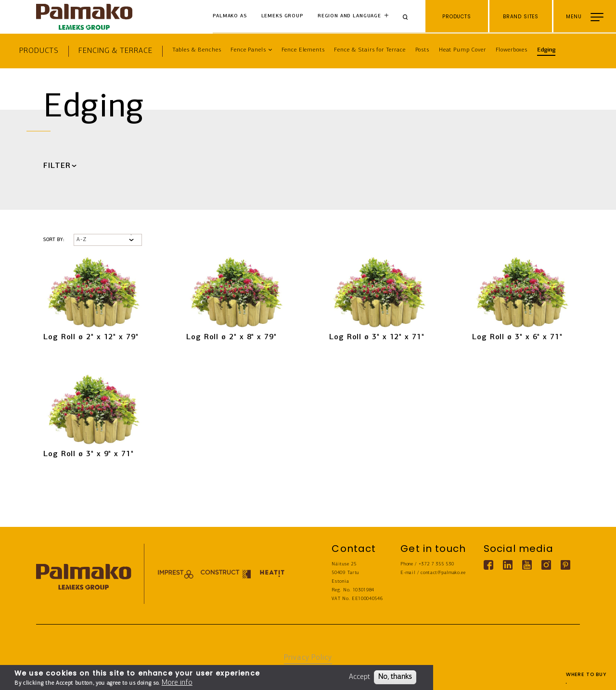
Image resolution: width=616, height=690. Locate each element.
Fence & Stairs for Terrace (370, 50)
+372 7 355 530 (436, 564)
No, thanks (395, 677)
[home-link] (84, 17)
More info (177, 683)
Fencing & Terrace (115, 51)
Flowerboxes (512, 50)
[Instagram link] (546, 565)
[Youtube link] (527, 565)
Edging (546, 50)
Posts (422, 50)
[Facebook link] (488, 565)
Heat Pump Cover (462, 50)
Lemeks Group (282, 16)
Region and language (349, 16)
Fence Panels (248, 50)
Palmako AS (230, 16)
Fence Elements (303, 50)
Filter (57, 166)
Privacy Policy (308, 658)
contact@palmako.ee (443, 573)
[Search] (409, 17)
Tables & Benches (197, 50)
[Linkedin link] (508, 565)
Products (39, 51)
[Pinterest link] (565, 565)
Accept (359, 677)
